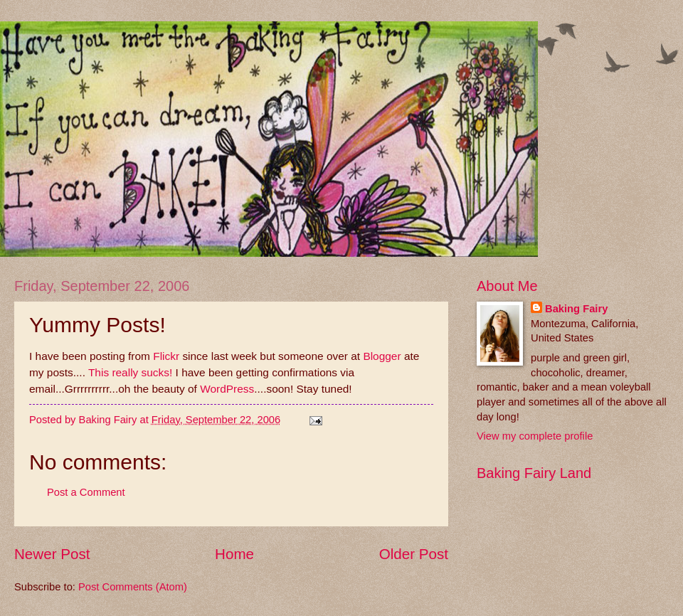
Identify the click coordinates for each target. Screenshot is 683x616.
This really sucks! (129, 372)
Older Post (414, 554)
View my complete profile (535, 436)
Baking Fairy (576, 309)
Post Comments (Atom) (133, 587)
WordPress (227, 389)
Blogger (382, 356)
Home (234, 554)
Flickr (168, 356)
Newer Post (52, 554)
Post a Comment (86, 492)
